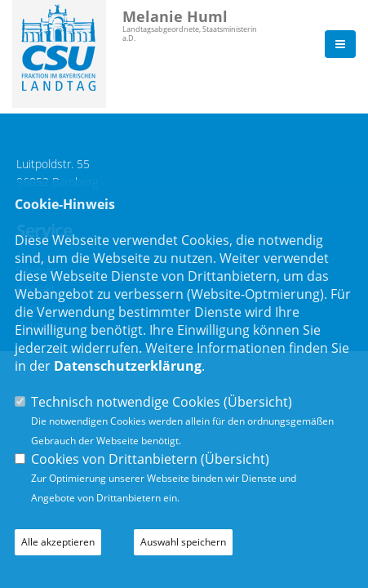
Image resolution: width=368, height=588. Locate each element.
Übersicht (258, 402)
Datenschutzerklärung (128, 366)
